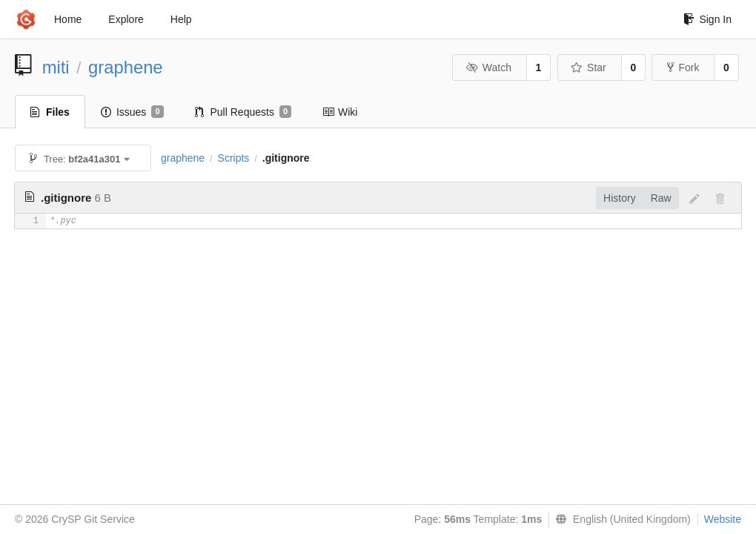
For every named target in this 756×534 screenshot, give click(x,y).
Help (181, 19)
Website (723, 519)
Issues (132, 112)
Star (588, 67)
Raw (661, 198)
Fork (683, 67)
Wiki (340, 112)
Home (68, 19)
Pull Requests (243, 112)
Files (50, 112)
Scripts (234, 158)
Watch (488, 67)
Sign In (707, 19)
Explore (126, 19)
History (620, 198)
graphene (126, 67)
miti (56, 67)
